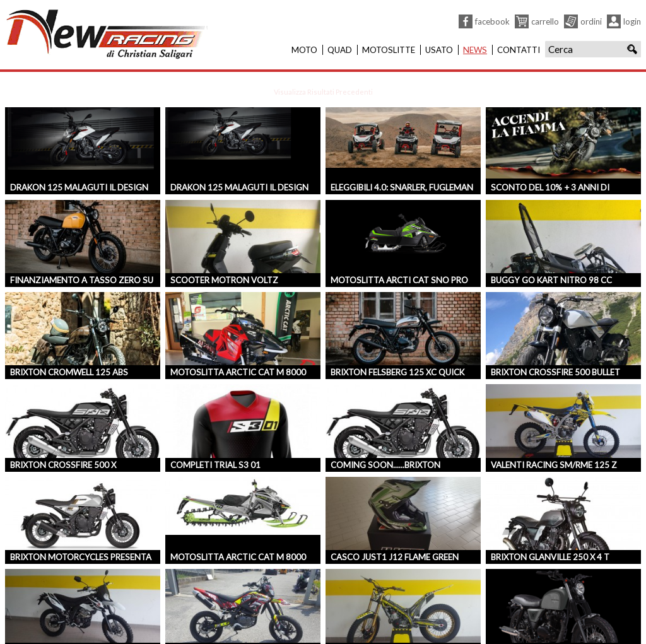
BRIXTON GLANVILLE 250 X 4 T (550, 527)
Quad (340, 50)
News (475, 50)
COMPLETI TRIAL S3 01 (215, 435)
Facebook (492, 21)
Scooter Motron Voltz (224, 250)
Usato (439, 50)
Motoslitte (389, 50)
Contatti (519, 50)
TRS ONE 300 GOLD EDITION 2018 (399, 619)
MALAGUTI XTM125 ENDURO (68, 619)
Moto (304, 50)
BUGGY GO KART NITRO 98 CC (551, 250)
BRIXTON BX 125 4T (530, 619)
